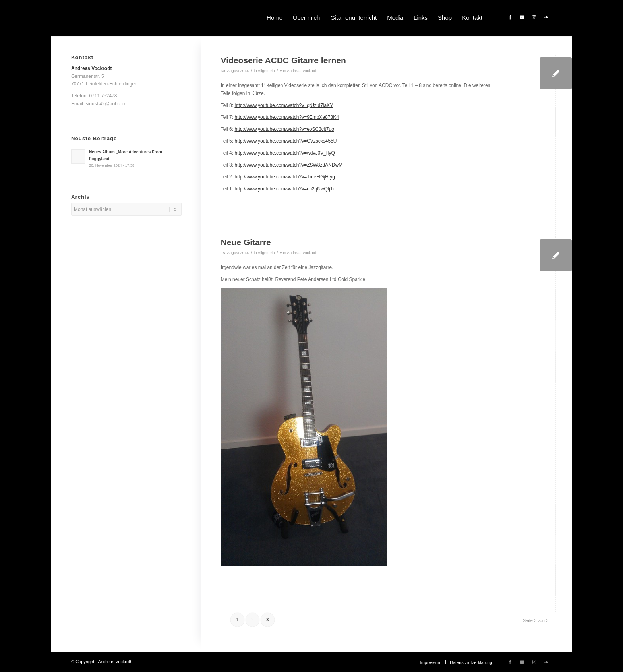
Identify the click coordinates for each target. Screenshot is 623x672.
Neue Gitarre (246, 242)
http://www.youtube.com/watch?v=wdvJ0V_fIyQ (284, 153)
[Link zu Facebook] (510, 17)
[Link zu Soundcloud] (546, 17)
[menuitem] (275, 18)
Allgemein (266, 71)
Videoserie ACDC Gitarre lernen (283, 60)
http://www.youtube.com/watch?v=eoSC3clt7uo (284, 129)
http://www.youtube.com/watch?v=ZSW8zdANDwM (288, 165)
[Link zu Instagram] (534, 17)
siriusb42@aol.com (106, 104)
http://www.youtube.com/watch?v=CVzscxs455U (285, 141)
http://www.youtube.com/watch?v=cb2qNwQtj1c (285, 189)
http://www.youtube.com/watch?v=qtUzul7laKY (284, 105)
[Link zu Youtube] (522, 17)
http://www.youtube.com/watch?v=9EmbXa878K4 (286, 117)
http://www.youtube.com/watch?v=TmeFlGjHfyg (284, 177)
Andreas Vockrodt (302, 71)
